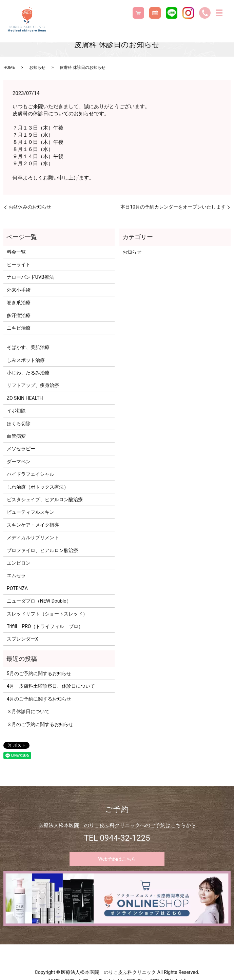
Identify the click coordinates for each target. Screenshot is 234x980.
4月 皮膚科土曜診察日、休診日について (51, 686)
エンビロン (19, 563)
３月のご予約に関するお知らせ (40, 724)
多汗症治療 (19, 315)
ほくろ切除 (19, 424)
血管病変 (16, 436)
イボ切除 (16, 411)
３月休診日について (28, 711)
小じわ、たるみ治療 (28, 373)
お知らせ (37, 67)
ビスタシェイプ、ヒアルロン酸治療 (45, 499)
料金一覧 (16, 252)
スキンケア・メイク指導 (33, 525)
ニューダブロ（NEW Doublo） (39, 601)
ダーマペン (19, 462)
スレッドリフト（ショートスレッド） (47, 614)
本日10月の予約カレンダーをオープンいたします (173, 207)
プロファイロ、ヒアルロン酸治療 (42, 550)
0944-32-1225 (125, 838)
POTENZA (17, 588)
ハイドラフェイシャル (31, 474)
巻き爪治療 (19, 302)
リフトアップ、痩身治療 (33, 385)
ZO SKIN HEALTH (25, 398)
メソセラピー (21, 449)
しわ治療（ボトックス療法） (38, 487)
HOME (9, 67)
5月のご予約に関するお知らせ (39, 673)
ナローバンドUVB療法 (30, 277)
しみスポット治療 (26, 360)
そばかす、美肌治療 (28, 347)
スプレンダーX (23, 639)
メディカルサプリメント (33, 537)
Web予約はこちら (117, 859)
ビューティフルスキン (31, 512)
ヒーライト (19, 264)
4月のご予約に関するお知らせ (39, 699)
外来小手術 (19, 290)
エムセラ (16, 575)
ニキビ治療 (19, 328)
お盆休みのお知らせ (30, 207)
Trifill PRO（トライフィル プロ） (45, 626)
